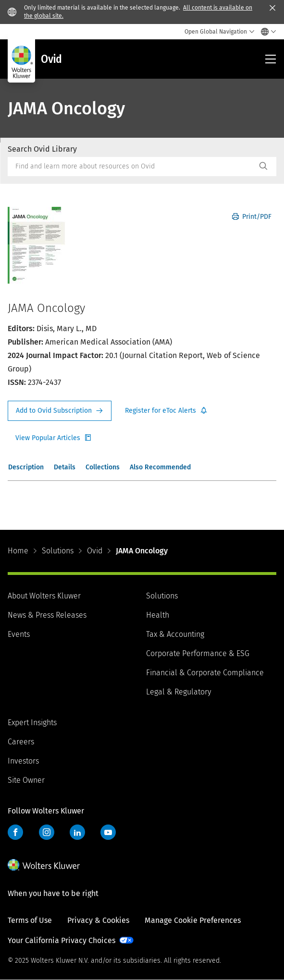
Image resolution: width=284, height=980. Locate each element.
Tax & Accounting (175, 634)
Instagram (47, 832)
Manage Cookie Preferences (193, 920)
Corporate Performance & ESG (198, 653)
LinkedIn (77, 832)
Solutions (58, 551)
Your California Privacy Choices (62, 940)
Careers (21, 742)
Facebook (15, 832)
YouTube (108, 832)
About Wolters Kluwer (44, 596)
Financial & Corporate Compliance (205, 673)
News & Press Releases (47, 615)
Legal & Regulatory (179, 692)
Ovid (95, 551)
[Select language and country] (266, 32)
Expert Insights (32, 723)
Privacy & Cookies (98, 920)
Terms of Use (30, 920)
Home (18, 551)
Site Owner (26, 780)
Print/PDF (252, 217)
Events (19, 634)
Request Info (60, 411)
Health (158, 615)
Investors (23, 761)
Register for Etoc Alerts (166, 411)
